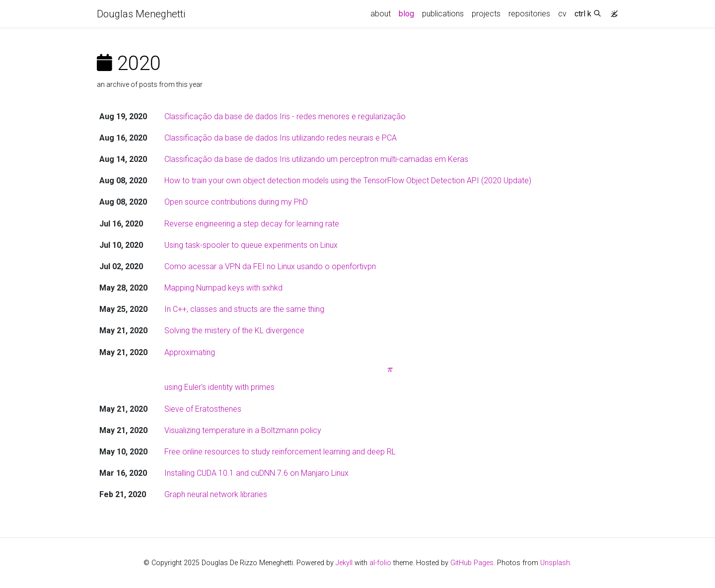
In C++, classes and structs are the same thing (244, 309)
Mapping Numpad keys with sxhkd (223, 288)
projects (486, 14)
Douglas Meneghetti (141, 14)
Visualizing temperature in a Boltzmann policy (243, 430)
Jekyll (344, 563)
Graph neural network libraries (216, 494)
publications (443, 14)
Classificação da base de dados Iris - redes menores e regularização (285, 116)
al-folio (380, 563)
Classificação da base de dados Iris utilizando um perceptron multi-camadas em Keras (316, 159)
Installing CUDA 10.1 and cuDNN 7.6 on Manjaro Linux (256, 473)
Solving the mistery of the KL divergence (234, 331)
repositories (529, 14)
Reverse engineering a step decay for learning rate (252, 224)
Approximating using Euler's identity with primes (390, 370)
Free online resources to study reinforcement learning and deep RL (280, 452)
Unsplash (555, 563)
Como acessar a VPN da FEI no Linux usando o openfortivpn (270, 266)
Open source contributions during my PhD (236, 202)
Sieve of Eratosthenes (203, 409)
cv (562, 14)
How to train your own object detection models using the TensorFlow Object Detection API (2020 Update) (348, 181)
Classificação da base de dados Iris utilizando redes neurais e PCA (281, 138)
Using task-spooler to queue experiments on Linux (251, 245)
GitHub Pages (472, 563)
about (381, 14)
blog (406, 14)
